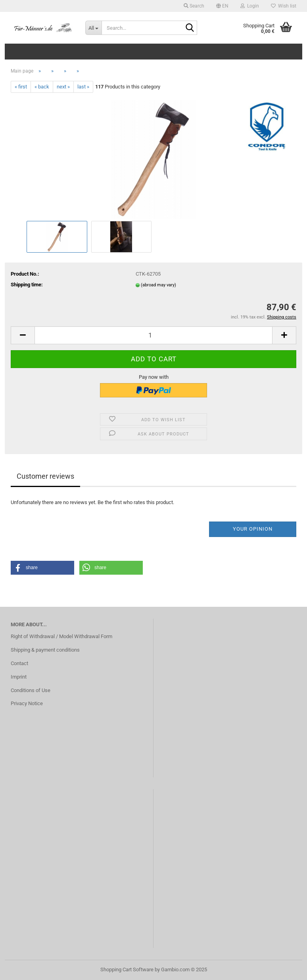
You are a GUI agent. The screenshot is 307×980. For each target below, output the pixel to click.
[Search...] (94, 28)
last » (83, 87)
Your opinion (253, 529)
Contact (19, 663)
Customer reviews (45, 476)
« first (21, 87)
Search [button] (194, 6)
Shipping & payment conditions (45, 650)
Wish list (284, 6)
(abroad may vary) (158, 285)
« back (42, 87)
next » (63, 87)
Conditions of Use (31, 690)
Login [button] (250, 6)
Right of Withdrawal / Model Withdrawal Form (61, 636)
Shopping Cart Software (127, 969)
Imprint (19, 677)
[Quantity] (153, 335)
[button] (222, 6)
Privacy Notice (27, 703)
